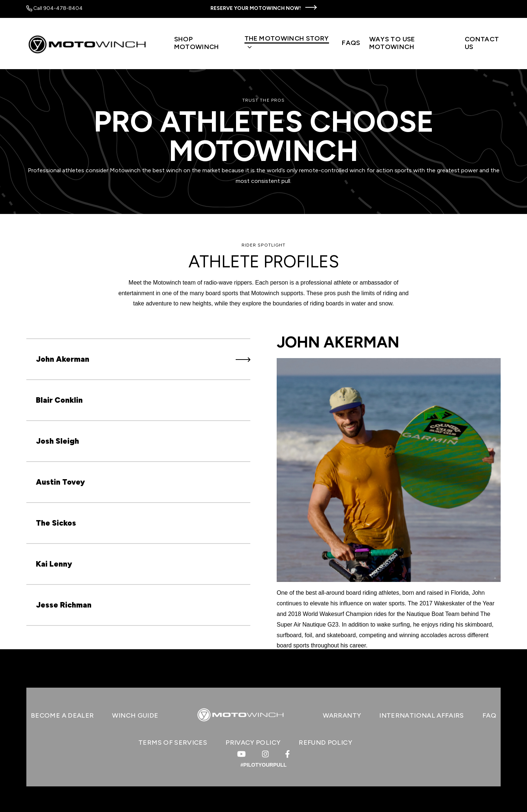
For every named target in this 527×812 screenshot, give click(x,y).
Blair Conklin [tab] (143, 400)
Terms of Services (173, 743)
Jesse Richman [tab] (143, 605)
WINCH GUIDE (135, 715)
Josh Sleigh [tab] (143, 441)
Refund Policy (325, 743)
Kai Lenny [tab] (143, 564)
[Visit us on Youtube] (241, 754)
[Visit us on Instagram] (265, 754)
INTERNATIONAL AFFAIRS (422, 715)
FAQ (489, 715)
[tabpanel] (389, 492)
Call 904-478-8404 (55, 8)
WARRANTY (342, 715)
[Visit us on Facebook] (287, 754)
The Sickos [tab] (143, 523)
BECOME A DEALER (62, 715)
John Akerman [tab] (143, 359)
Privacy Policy (253, 743)
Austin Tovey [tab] (143, 482)
